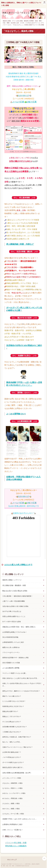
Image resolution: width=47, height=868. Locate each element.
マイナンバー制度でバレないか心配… (15, 673)
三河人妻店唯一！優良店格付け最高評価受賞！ (18, 596)
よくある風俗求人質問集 (11, 668)
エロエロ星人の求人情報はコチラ (18, 565)
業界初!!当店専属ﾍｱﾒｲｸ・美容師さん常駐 (16, 658)
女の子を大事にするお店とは (12, 611)
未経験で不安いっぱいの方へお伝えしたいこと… (19, 819)
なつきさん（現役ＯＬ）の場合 (12, 788)
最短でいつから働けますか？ (12, 696)
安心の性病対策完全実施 (10, 637)
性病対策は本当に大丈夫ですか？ (13, 706)
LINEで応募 (31, 102)
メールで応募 (18, 102)
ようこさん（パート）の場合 (12, 778)
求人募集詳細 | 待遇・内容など (20, 244)
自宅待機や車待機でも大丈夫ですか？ (15, 727)
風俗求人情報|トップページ (12, 580)
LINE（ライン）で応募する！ (13, 830)
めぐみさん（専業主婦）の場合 (12, 798)
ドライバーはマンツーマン (11, 652)
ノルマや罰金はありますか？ (12, 757)
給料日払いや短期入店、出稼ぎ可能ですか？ (17, 737)
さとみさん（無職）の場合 (11, 803)
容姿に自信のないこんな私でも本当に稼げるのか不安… (20, 678)
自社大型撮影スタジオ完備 (11, 663)
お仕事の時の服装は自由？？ (12, 752)
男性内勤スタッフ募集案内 (16, 846)
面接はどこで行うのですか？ (12, 716)
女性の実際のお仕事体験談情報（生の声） (17, 773)
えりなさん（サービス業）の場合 (13, 814)
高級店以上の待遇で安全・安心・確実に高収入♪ (19, 627)
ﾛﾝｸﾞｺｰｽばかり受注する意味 (12, 622)
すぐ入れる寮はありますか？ (12, 722)
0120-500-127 (24, 96)
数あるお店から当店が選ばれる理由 (15, 591)
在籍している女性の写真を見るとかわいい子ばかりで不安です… (22, 685)
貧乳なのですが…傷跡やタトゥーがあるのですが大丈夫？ (21, 691)
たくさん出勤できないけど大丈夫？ (14, 701)
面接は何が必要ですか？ (10, 711)
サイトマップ (12, 860)
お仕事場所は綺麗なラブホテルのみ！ (15, 632)
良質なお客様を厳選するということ (14, 616)
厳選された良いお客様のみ (11, 647)
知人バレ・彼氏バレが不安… (12, 742)
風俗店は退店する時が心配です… (13, 767)
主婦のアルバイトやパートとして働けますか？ (18, 747)
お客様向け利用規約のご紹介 (12, 824)
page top (44, 858)
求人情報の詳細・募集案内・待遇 (14, 585)
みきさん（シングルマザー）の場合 (14, 793)
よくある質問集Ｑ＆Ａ (16, 414)
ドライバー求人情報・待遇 (16, 843)
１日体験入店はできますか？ (12, 732)
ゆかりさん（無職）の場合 (11, 809)
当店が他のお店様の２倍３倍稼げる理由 (15, 606)
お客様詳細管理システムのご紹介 (13, 642)
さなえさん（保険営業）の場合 (12, 783)
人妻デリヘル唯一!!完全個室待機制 (14, 601)
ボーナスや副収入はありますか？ (13, 762)
